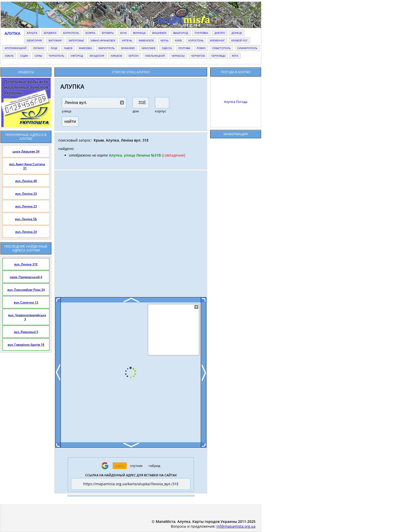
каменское (146, 40)
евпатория (34, 40)
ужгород (77, 56)
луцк (54, 48)
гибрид (154, 466)
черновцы (218, 56)
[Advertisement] (131, 236)
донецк (237, 33)
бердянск (50, 33)
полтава (184, 48)
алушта (32, 33)
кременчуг (217, 40)
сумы (38, 56)
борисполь (71, 33)
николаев (148, 48)
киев (178, 40)
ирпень (127, 40)
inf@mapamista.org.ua (236, 526)
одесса (167, 48)
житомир (55, 40)
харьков (116, 56)
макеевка (85, 48)
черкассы (178, 56)
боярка (90, 33)
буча (123, 33)
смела (9, 56)
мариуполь (106, 48)
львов (68, 48)
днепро (220, 33)
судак (24, 56)
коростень (196, 40)
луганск (39, 48)
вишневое (159, 33)
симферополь (247, 48)
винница (139, 33)
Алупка (12, 33)
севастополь (221, 48)
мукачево (128, 48)
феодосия (97, 56)
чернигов (198, 56)
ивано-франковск (103, 40)
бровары (108, 33)
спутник (136, 466)
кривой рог (239, 40)
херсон (133, 56)
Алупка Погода (236, 102)
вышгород (181, 33)
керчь (165, 40)
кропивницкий (16, 48)
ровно (201, 48)
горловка (201, 33)
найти (70, 121)
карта (120, 466)
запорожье (76, 40)
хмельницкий (155, 56)
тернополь (56, 56)
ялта (235, 56)
